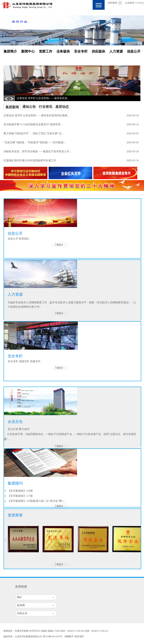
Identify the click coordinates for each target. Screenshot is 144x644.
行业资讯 (46, 107)
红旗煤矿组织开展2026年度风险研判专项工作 (30, 160)
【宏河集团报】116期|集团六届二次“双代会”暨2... (36, 501)
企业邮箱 (130, 3)
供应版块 (98, 51)
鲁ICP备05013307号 (53, 636)
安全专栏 (81, 51)
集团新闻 (12, 107)
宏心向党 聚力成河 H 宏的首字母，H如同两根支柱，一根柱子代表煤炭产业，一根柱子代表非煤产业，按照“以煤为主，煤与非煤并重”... (70, 434)
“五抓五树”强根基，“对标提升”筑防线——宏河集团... (34, 142)
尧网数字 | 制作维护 (74, 636)
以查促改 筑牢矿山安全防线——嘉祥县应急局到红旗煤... (36, 115)
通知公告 (29, 107)
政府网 (21, 605)
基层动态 (62, 107)
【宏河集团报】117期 (20, 496)
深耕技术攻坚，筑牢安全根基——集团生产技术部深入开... (37, 151)
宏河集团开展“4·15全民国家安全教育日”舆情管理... (33, 124)
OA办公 (140, 3)
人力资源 (116, 51)
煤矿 (19, 597)
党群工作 (46, 51)
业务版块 (112, 3)
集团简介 (10, 51)
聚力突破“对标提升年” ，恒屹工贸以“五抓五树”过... (33, 133)
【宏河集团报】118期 (20, 491)
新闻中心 (28, 51)
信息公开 (134, 51)
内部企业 (22, 613)
